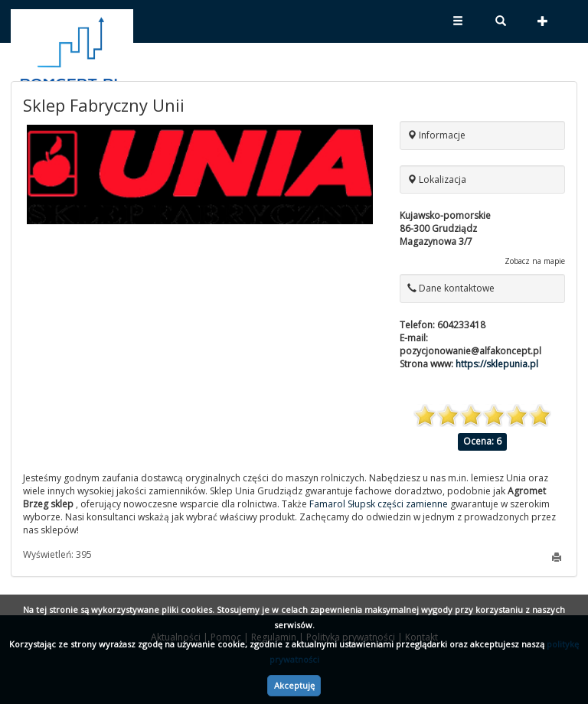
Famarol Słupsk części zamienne (379, 504)
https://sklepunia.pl (497, 364)
